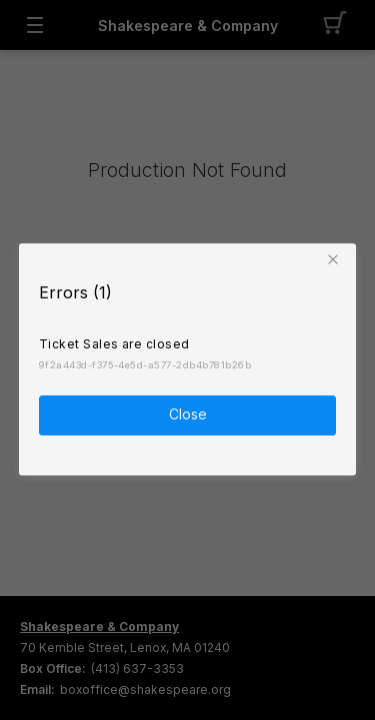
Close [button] (188, 413)
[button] (336, 259)
